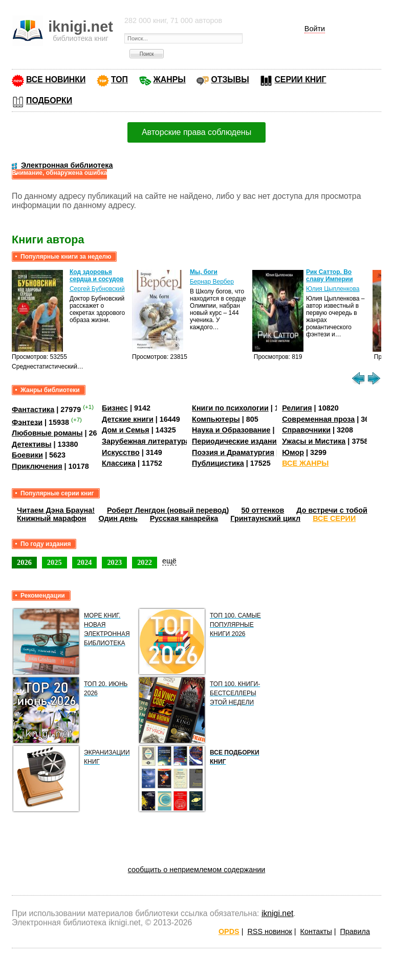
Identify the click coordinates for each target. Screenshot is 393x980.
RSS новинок (269, 931)
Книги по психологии (230, 408)
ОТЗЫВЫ (230, 79)
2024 (85, 562)
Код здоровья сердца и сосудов (96, 276)
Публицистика (218, 463)
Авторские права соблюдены (196, 132)
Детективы (32, 444)
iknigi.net (277, 913)
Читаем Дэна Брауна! (56, 510)
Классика (119, 463)
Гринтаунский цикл (265, 518)
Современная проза (318, 419)
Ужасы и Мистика (314, 441)
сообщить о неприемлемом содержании (197, 870)
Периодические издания (236, 441)
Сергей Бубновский (97, 289)
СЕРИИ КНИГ (300, 79)
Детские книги (128, 419)
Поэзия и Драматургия (233, 452)
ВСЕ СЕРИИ (334, 518)
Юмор (293, 452)
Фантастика (33, 409)
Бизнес (115, 408)
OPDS (229, 931)
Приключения (37, 466)
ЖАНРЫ (170, 79)
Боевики (27, 455)
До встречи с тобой (332, 510)
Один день (118, 518)
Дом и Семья (126, 430)
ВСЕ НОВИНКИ (56, 79)
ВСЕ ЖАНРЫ (305, 463)
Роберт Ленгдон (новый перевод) (168, 510)
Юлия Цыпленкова (333, 289)
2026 (24, 562)
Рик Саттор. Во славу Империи (330, 276)
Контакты (316, 931)
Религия (297, 408)
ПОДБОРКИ (49, 100)
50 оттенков (263, 510)
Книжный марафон (52, 518)
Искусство (121, 452)
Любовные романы (47, 433)
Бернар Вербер (212, 282)
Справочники (306, 430)
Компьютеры (216, 419)
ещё (169, 561)
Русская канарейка (184, 518)
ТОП (119, 79)
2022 (145, 562)
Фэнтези (27, 422)
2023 (114, 562)
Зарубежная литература (146, 441)
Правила (355, 931)
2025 (54, 562)
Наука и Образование (231, 430)
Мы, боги (204, 272)
